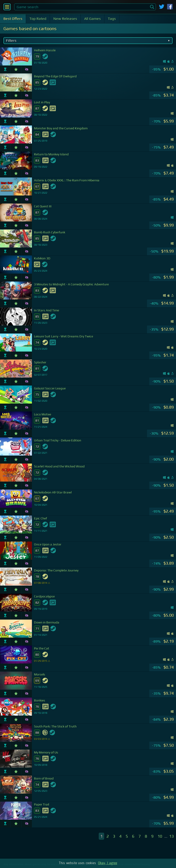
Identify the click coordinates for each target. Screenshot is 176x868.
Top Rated (38, 19)
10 (160, 836)
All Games (92, 19)
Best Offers (13, 19)
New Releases (65, 19)
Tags (112, 19)
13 (171, 836)
